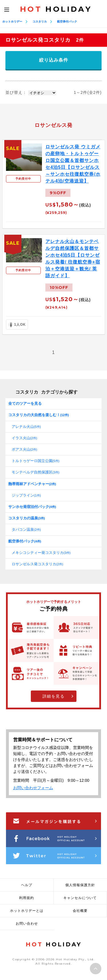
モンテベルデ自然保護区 (36, 472)
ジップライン (26, 495)
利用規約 (27, 898)
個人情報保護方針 (80, 885)
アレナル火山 (26, 427)
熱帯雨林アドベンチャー (32, 484)
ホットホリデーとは (27, 911)
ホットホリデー (12, 22)
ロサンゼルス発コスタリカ (37, 564)
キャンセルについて (80, 898)
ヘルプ (27, 885)
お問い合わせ (27, 924)
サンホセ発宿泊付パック (32, 507)
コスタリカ (40, 22)
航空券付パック (67, 22)
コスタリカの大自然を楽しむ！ (39, 415)
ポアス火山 (24, 449)
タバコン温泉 (26, 530)
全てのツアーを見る (25, 403)
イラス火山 (24, 438)
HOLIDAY (56, 9)
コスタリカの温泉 (27, 518)
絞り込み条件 (54, 60)
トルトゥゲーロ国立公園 (36, 461)
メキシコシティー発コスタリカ (41, 553)
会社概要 (80, 911)
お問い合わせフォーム (33, 788)
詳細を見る (54, 696)
